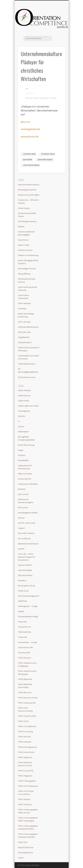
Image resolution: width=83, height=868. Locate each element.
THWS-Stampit (24, 799)
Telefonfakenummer (27, 364)
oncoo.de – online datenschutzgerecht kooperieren (27, 557)
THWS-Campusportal (27, 703)
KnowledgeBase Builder (28, 513)
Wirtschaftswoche (25, 853)
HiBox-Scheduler (25, 474)
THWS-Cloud (23, 721)
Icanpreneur (23, 240)
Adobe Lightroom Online (28, 406)
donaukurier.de (30, 136)
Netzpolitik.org (24, 274)
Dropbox (22, 455)
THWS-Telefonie (25, 804)
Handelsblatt (23, 460)
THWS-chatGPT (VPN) (27, 716)
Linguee (21, 528)
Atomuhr (22, 416)
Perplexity (22, 309)
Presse (35, 98)
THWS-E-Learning (25, 731)
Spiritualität (28, 159)
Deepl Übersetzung (26, 445)
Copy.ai (21, 426)
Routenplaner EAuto (27, 586)
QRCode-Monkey (25, 575)
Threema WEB (24, 653)
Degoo (21, 450)
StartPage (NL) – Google (28, 606)
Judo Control (23, 494)
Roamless (22, 580)
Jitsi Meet (22, 489)
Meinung (29, 98)
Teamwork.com (24, 627)
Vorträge (53, 98)
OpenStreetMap (25, 570)
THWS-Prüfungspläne (27, 781)
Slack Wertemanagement (29, 596)
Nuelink (21, 549)
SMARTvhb (22, 601)
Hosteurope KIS (25, 479)
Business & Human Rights (29, 195)
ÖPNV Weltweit (24, 303)
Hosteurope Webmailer (28, 484)
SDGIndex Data (24, 332)
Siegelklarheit (24, 337)
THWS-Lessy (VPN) (26, 771)
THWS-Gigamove (25, 757)
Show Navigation (58, 26)
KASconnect (23, 507)
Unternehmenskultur (31, 165)
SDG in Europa (24, 322)
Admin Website (24, 390)
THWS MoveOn (24, 658)
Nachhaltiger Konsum (27, 269)
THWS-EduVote (24, 737)
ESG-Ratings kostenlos (27, 221)
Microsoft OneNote (26, 533)
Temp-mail (22, 637)
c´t (19, 421)
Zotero (21, 858)
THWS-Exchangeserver (28, 747)
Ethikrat (21, 227)
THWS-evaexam (25, 742)
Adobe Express (24, 396)
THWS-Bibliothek (25, 679)
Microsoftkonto (24, 538)
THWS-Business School (28, 698)
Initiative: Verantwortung (28, 255)
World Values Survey (27, 377)
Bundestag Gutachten (27, 190)
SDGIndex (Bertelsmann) (28, 327)
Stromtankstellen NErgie (28, 616)
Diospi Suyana (24, 208)
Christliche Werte (48, 154)
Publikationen (44, 98)
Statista (21, 611)
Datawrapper (23, 432)
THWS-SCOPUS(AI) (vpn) (28, 786)
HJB (27, 89)
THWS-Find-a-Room (26, 752)
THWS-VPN (23, 842)
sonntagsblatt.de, (31, 129)
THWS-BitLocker (25, 692)
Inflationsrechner (25, 250)
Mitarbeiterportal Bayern (28, 544)
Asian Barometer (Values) (28, 185)
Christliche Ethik (29, 154)
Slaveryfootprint (25, 342)
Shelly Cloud (23, 591)
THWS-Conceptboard (27, 726)
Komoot (21, 518)
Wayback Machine (26, 847)
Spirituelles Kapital (45, 159)
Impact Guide (24, 245)
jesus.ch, (26, 122)
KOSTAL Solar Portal (26, 523)
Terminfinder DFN (25, 647)
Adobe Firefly (23, 401)
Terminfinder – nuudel (27, 642)
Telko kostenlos (24, 632)
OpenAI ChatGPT (25, 565)
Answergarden (24, 411)
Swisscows (22, 622)
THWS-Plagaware (25, 776)
